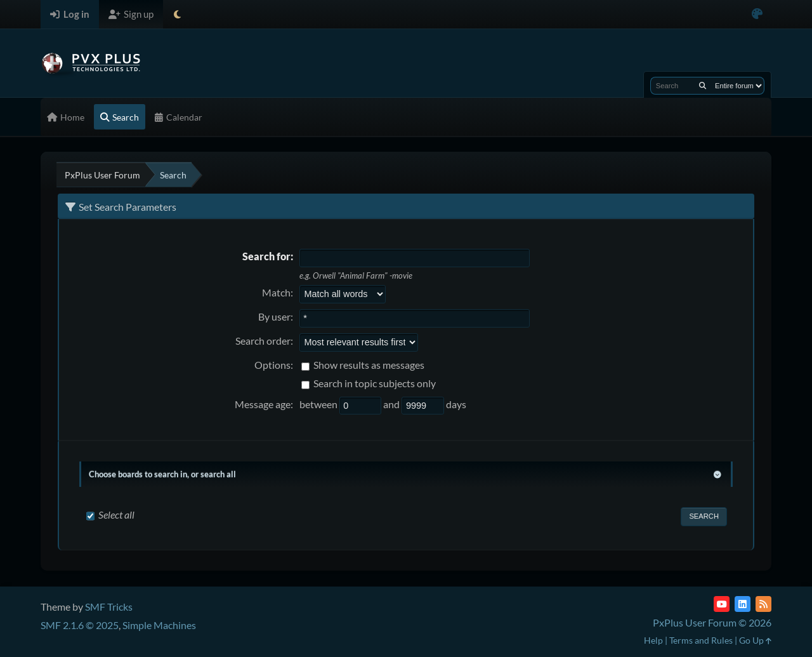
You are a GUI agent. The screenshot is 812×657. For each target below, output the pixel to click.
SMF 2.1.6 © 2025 (80, 625)
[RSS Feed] (763, 604)
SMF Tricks (109, 607)
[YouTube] (722, 604)
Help (653, 640)
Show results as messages (369, 365)
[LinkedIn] (743, 604)
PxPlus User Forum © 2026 (712, 622)
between (319, 404)
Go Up (755, 640)
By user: (276, 316)
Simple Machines (159, 625)
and (392, 404)
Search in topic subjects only (375, 383)
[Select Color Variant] (757, 14)
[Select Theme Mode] (177, 14)
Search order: (264, 341)
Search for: (268, 256)
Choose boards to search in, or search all (162, 474)
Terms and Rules (701, 640)
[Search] (703, 86)
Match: (278, 292)
